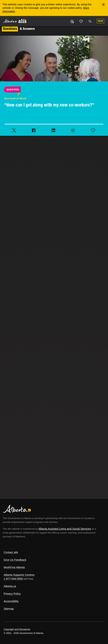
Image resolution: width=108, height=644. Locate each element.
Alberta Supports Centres (19, 575)
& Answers (18, 29)
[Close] (103, 5)
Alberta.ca (10, 586)
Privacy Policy (12, 594)
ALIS (22, 21)
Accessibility (11, 601)
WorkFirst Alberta (14, 567)
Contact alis (11, 552)
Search (90, 21)
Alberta (10, 21)
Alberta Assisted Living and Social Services (65, 529)
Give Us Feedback (15, 560)
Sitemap (9, 609)
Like (81, 21)
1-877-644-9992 (13, 579)
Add (72, 21)
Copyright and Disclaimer (17, 629)
